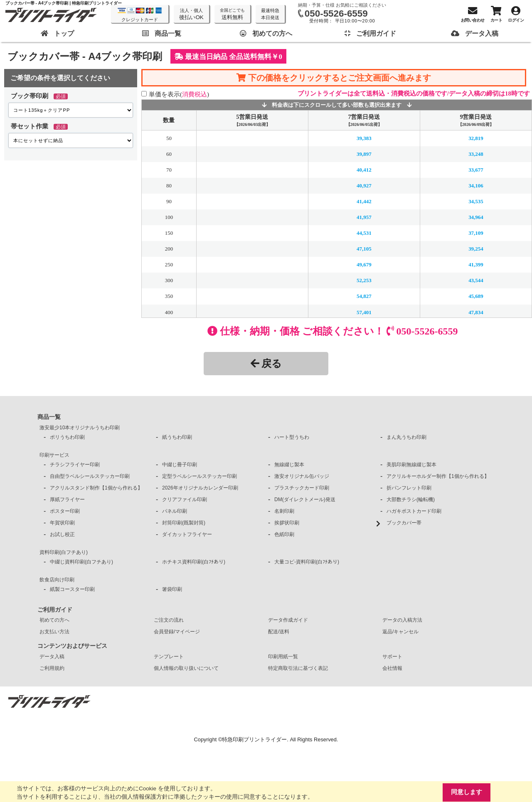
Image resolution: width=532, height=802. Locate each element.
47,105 (364, 249)
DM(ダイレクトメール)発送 (305, 499)
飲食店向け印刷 (57, 580)
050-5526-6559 (336, 14)
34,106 (476, 186)
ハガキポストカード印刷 (414, 511)
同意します (467, 792)
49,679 (364, 264)
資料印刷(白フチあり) (64, 552)
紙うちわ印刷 (177, 437)
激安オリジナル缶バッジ (302, 476)
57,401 (364, 312)
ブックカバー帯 (404, 523)
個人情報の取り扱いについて (186, 668)
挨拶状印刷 (287, 523)
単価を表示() (179, 94)
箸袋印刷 (172, 589)
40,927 (364, 186)
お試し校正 (62, 534)
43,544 (476, 280)
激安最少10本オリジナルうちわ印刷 (80, 428)
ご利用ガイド (55, 610)
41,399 (476, 264)
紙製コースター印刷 (72, 589)
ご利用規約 (52, 668)
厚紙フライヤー (67, 499)
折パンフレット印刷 (409, 488)
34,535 (476, 201)
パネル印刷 (175, 511)
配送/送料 (279, 632)
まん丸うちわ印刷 (406, 437)
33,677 (476, 170)
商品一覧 (49, 417)
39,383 (364, 138)
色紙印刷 (284, 534)
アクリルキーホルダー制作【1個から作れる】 (438, 476)
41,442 (364, 201)
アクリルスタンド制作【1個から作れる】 (96, 488)
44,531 (364, 233)
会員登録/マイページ (177, 632)
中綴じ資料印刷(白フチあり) (81, 562)
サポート (392, 657)
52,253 (364, 280)
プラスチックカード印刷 (302, 488)
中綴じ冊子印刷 (180, 465)
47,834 (476, 312)
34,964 (476, 217)
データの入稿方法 (402, 620)
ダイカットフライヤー (187, 534)
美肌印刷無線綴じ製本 (411, 465)
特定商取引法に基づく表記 (298, 668)
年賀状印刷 (62, 523)
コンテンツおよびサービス (72, 646)
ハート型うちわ (292, 437)
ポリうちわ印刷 (67, 437)
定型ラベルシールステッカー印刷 (199, 476)
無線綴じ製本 (289, 465)
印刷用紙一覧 (283, 657)
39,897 (364, 154)
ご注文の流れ (169, 620)
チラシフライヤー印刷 (75, 465)
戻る (266, 363)
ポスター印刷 (65, 511)
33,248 (476, 154)
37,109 (476, 233)
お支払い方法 (54, 632)
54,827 (364, 296)
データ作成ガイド (288, 620)
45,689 (476, 296)
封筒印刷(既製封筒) (184, 523)
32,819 (476, 138)
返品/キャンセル (400, 632)
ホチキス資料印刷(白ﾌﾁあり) (194, 562)
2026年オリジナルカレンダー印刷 (200, 488)
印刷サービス (54, 455)
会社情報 (392, 668)
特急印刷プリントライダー (254, 739)
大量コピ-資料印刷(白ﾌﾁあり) (307, 562)
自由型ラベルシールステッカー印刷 (90, 476)
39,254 (476, 249)
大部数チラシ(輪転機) (411, 499)
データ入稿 (52, 657)
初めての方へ (54, 620)
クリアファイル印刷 (185, 499)
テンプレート (169, 657)
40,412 (364, 170)
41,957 (364, 217)
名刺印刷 (284, 511)
